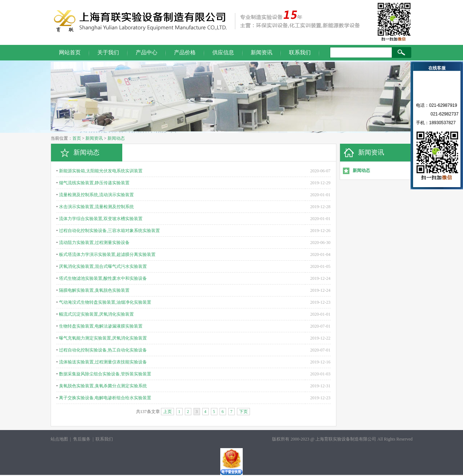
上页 (167, 412)
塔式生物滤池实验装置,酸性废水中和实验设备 (103, 278)
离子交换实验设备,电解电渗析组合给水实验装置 (105, 398)
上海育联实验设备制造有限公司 (346, 439)
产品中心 (146, 52)
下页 (243, 412)
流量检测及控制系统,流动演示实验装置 (96, 195)
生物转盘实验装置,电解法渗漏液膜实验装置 (101, 326)
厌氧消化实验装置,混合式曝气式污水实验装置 (103, 266)
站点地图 (59, 439)
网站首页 (70, 52)
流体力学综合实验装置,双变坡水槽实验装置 (101, 219)
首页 (77, 138)
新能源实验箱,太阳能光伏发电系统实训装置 (101, 171)
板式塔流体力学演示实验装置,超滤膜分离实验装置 (107, 254)
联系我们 (300, 52)
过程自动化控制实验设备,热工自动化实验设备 (103, 350)
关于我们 (108, 52)
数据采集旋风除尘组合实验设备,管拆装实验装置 (105, 374)
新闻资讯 (262, 52)
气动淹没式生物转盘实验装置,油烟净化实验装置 (105, 302)
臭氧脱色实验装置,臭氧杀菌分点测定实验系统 (103, 386)
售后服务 (82, 439)
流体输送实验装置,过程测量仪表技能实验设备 (103, 362)
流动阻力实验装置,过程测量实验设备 (94, 243)
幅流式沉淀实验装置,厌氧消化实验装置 (96, 314)
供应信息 (223, 52)
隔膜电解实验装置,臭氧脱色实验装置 (94, 290)
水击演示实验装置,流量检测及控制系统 (96, 207)
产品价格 (185, 52)
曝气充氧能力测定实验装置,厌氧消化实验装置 (103, 338)
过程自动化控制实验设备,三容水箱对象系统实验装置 (109, 231)
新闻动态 (116, 138)
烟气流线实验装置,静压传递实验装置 (94, 183)
